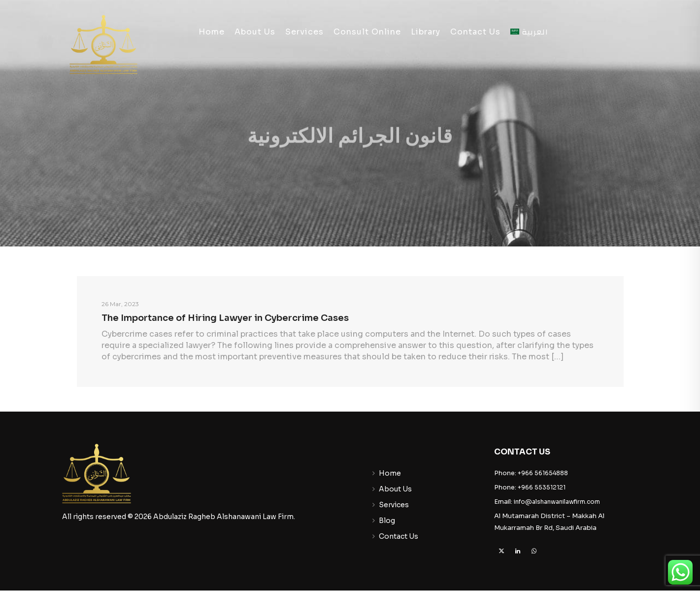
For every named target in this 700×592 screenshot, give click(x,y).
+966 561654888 (543, 473)
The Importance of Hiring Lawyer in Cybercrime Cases (225, 318)
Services (304, 32)
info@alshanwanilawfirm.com (557, 502)
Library (426, 32)
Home (212, 32)
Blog (387, 521)
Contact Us (475, 32)
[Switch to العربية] (529, 32)
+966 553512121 (542, 487)
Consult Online (367, 32)
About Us (255, 32)
